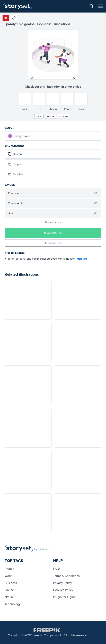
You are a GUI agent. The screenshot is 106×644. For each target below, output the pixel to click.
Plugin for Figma (64, 597)
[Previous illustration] (32, 79)
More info (82, 259)
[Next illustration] (74, 79)
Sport (39, 116)
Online (9, 590)
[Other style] (25, 99)
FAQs (57, 569)
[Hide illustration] (96, 193)
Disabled (64, 116)
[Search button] (92, 6)
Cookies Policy (63, 590)
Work (8, 576)
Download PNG (53, 243)
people (51, 116)
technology (13, 604)
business (11, 583)
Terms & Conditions (66, 576)
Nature (9, 597)
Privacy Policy (63, 583)
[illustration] (28, 300)
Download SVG (53, 233)
